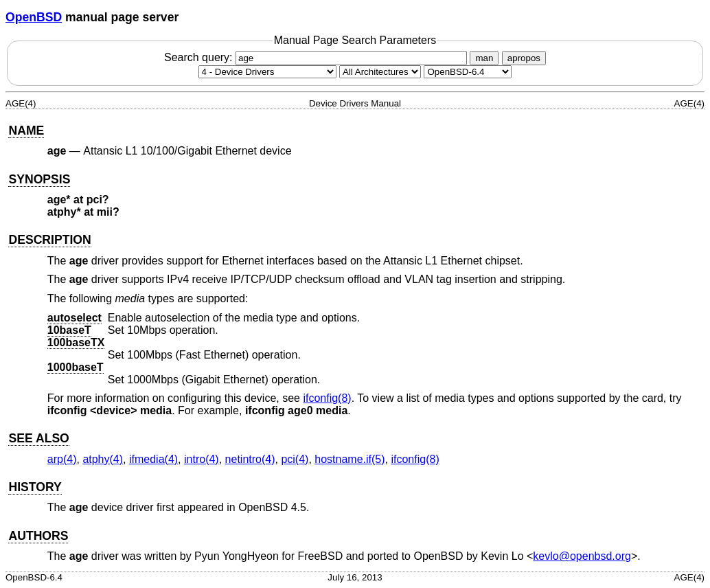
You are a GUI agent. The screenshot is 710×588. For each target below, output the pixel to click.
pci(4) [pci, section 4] (295, 459)
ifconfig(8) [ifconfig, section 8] (327, 398)
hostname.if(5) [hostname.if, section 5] (350, 459)
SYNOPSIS (39, 179)
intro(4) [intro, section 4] (202, 459)
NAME (26, 131)
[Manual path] (468, 72)
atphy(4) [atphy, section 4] (103, 459)
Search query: (317, 57)
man (484, 58)
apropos (524, 58)
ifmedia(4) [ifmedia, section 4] (153, 459)
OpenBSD (34, 17)
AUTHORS (38, 536)
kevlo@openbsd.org (582, 556)
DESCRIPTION (49, 240)
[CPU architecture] (380, 72)
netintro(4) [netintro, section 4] (250, 459)
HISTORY (35, 487)
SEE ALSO (38, 438)
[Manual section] (267, 72)
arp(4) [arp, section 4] (62, 459)
